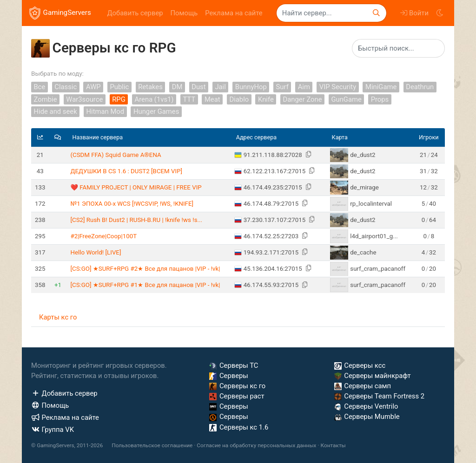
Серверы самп (363, 386)
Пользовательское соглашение (152, 445)
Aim (304, 87)
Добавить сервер (135, 13)
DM (177, 87)
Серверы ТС (234, 365)
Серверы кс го (237, 386)
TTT (189, 99)
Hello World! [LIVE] (96, 252)
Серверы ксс (360, 365)
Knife (266, 99)
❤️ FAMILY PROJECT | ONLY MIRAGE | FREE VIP (136, 187)
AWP (93, 87)
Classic (66, 87)
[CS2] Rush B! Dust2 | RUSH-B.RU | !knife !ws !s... (136, 220)
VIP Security (338, 87)
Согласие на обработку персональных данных (256, 445)
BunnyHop (251, 87)
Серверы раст (237, 396)
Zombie (46, 99)
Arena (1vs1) (154, 99)
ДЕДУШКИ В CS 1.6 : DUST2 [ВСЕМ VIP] (126, 171)
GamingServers (60, 13)
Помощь (184, 13)
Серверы (228, 376)
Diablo (239, 99)
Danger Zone (303, 99)
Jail (220, 87)
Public (120, 87)
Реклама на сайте (234, 13)
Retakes (150, 87)
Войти (414, 13)
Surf (282, 87)
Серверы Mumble (367, 417)
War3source (84, 99)
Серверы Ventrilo (366, 406)
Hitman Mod (106, 112)
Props (380, 99)
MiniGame (381, 87)
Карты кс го (58, 317)
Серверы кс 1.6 (239, 427)
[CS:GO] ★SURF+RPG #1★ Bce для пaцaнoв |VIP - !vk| (145, 285)
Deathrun (420, 87)
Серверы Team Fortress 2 (379, 396)
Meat (212, 99)
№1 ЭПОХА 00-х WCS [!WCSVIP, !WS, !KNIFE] (132, 204)
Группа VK (53, 430)
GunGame (346, 99)
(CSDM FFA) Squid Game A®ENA (116, 155)
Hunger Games (156, 112)
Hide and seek (56, 112)
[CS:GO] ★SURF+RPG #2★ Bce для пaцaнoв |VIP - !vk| (145, 269)
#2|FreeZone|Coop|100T (103, 236)
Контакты (333, 445)
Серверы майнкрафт (373, 376)
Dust (198, 87)
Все (40, 87)
